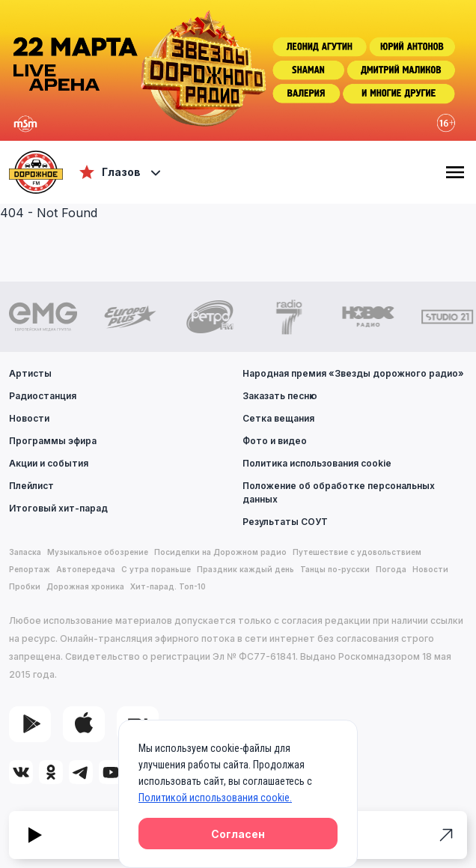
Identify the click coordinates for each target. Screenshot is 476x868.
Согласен (238, 834)
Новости (29, 418)
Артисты (30, 373)
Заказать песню (280, 396)
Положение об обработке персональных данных (339, 492)
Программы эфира (53, 441)
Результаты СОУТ (285, 522)
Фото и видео (275, 441)
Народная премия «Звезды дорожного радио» (353, 373)
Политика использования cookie (317, 463)
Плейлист (31, 486)
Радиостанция (43, 396)
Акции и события (49, 463)
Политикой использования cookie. (215, 798)
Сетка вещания (278, 418)
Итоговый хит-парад (58, 508)
